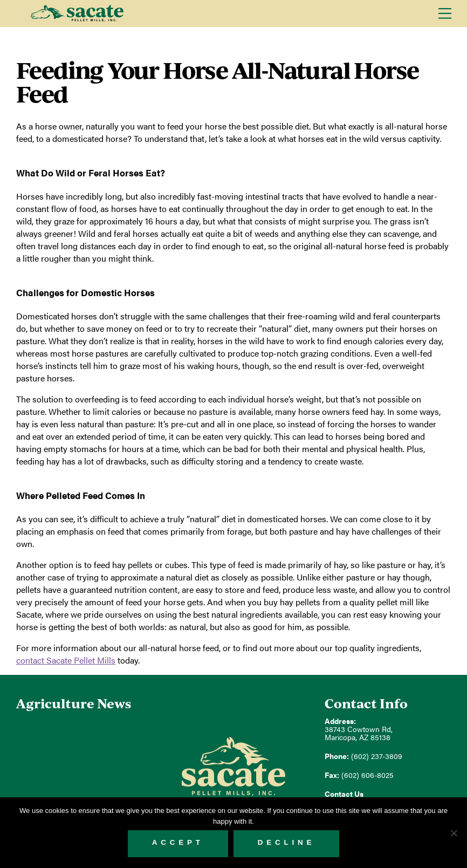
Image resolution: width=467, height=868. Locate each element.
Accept (178, 842)
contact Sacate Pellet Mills (66, 660)
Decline (287, 842)
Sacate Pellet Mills (77, 13)
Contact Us (344, 794)
